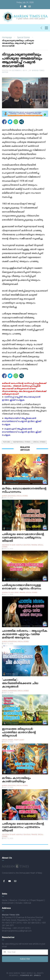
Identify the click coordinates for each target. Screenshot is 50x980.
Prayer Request (37, 900)
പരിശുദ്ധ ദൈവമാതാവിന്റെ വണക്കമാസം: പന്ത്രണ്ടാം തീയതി (23, 827)
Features (7, 442)
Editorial (27, 903)
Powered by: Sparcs (31, 975)
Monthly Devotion (23, 545)
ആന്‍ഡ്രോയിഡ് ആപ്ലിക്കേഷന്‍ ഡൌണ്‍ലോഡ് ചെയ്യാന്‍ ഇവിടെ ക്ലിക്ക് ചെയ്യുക (22, 421)
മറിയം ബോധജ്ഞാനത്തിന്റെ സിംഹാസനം (24, 490)
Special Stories (24, 37)
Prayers (34, 545)
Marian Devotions (9, 496)
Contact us (24, 900)
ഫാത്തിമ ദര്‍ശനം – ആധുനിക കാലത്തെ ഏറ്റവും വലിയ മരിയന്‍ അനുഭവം (25, 634)
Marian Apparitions (9, 642)
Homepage (7, 37)
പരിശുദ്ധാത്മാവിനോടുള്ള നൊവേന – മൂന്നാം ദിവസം (22, 587)
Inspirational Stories (22, 442)
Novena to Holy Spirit (10, 593)
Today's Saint (19, 740)
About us (13, 900)
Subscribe (25, 959)
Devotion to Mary (9, 545)
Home (5, 900)
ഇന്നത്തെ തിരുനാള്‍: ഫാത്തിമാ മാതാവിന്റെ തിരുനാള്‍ (19, 732)
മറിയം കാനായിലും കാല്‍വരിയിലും (16, 780)
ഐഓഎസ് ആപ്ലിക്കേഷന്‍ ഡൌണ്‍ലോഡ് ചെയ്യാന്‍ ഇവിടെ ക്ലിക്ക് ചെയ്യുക (22, 432)
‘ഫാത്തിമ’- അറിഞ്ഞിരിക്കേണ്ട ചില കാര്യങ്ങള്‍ (20, 683)
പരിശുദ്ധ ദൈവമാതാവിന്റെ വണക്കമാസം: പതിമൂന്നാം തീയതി (23, 538)
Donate (19, 903)
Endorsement (8, 903)
